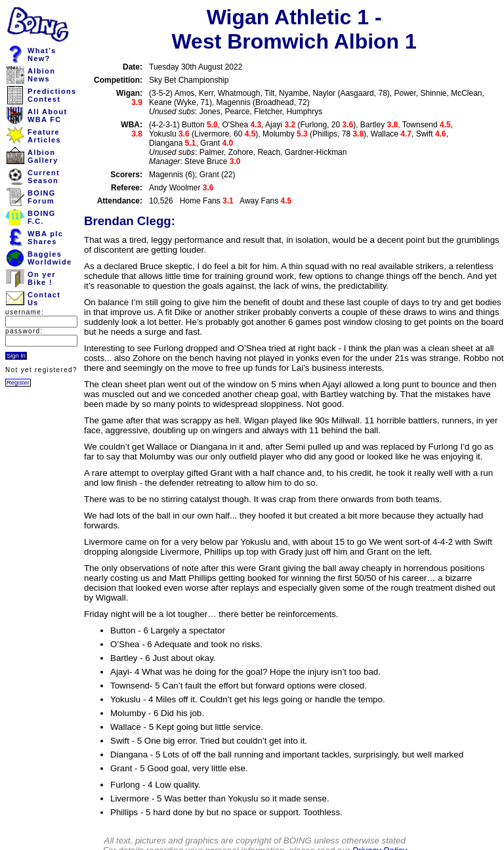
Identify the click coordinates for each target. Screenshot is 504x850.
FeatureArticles (44, 136)
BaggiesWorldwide (50, 258)
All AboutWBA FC (47, 116)
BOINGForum (42, 197)
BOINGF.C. (42, 217)
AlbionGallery (43, 156)
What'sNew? (42, 54)
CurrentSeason (44, 177)
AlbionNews (41, 75)
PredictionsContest (52, 95)
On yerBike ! (42, 278)
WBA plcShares (45, 238)
